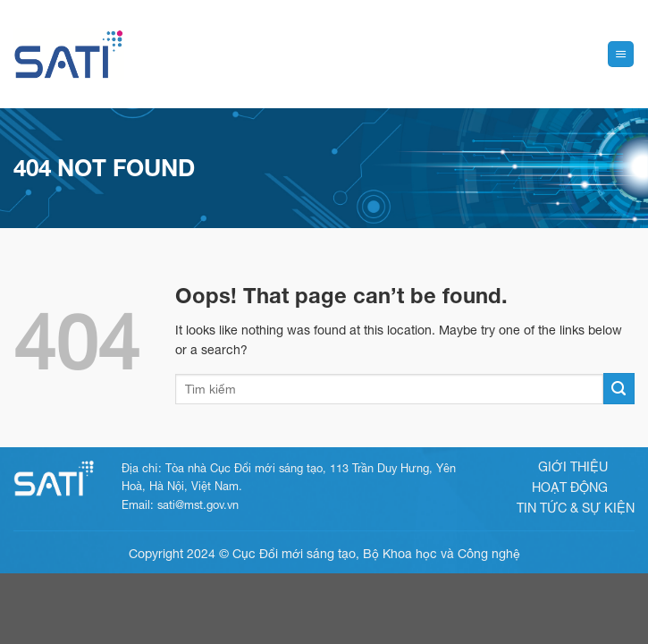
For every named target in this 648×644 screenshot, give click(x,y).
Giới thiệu (573, 466)
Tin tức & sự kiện (576, 508)
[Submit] (619, 389)
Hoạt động (570, 487)
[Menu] (621, 54)
